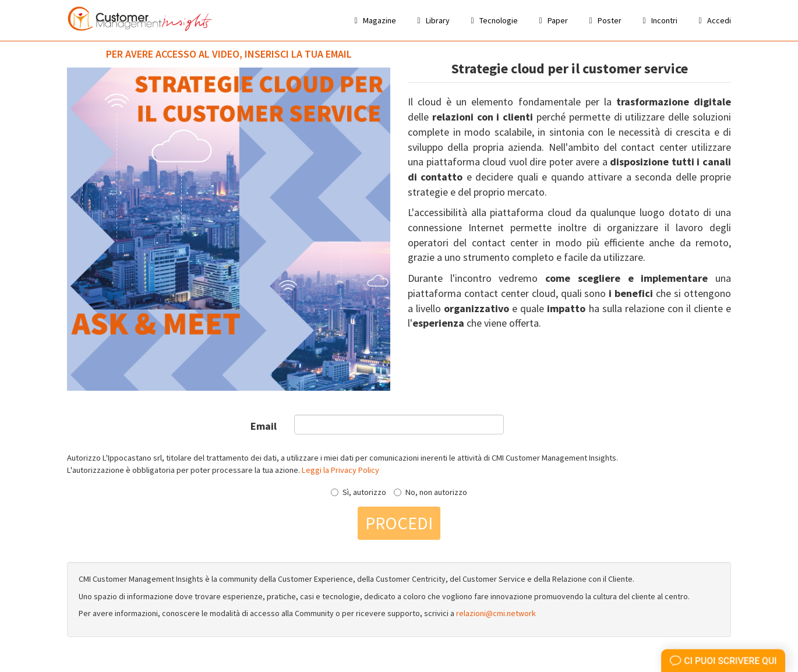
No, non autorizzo (430, 492)
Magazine (373, 20)
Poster (603, 20)
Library (432, 20)
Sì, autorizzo (359, 492)
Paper (552, 20)
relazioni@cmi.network (496, 613)
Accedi (713, 20)
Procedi (399, 523)
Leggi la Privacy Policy (340, 470)
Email (264, 426)
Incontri (658, 20)
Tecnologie (492, 20)
